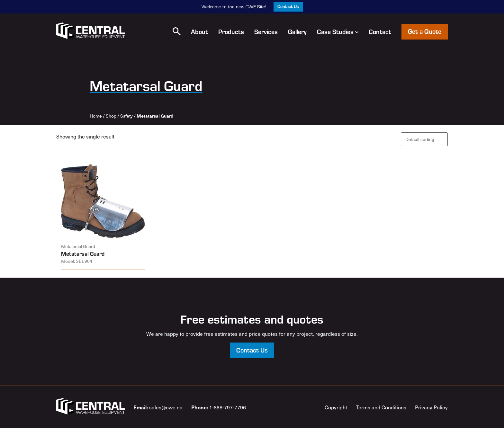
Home (96, 116)
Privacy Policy (431, 407)
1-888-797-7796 (219, 407)
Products (231, 31)
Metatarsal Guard (83, 254)
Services (266, 31)
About (199, 31)
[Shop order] (424, 139)
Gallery (297, 31)
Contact (380, 31)
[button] (177, 31)
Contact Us (288, 6)
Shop (111, 116)
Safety (126, 116)
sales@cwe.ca (158, 407)
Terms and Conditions (381, 407)
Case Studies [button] (338, 31)
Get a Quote (425, 31)
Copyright (336, 407)
